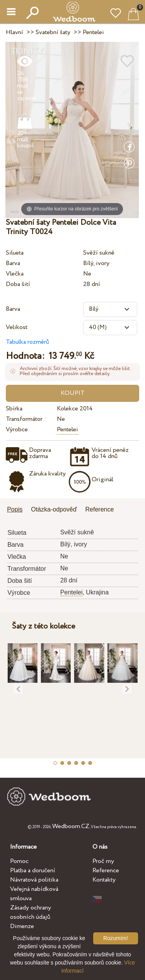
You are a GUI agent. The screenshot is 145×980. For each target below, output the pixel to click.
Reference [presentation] (100, 509)
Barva (13, 263)
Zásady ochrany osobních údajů (31, 912)
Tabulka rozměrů (27, 342)
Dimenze (22, 926)
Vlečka (15, 274)
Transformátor (24, 419)
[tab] (17, 510)
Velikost (17, 327)
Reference (106, 871)
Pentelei (67, 430)
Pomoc (19, 861)
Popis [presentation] (15, 509)
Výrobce (17, 430)
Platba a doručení (33, 871)
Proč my (103, 861)
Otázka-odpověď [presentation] (54, 509)
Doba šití (18, 284)
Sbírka (14, 409)
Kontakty (104, 880)
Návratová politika (34, 880)
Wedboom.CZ (71, 826)
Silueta (15, 253)
